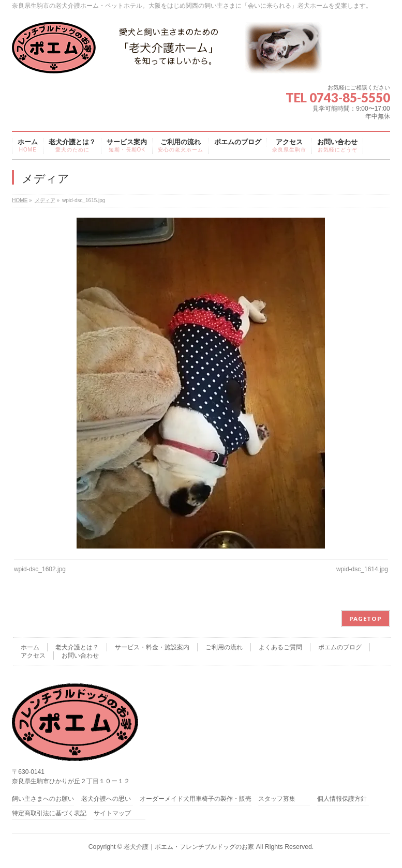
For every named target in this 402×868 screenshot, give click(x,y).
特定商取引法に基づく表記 (49, 813)
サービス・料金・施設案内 (152, 647)
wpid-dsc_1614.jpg (362, 569)
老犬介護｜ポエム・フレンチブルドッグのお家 (189, 847)
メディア (45, 200)
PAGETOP (366, 619)
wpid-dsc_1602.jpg (40, 569)
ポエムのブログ (340, 647)
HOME (20, 200)
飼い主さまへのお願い (43, 799)
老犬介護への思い (106, 799)
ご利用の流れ (224, 647)
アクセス (33, 656)
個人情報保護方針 (342, 799)
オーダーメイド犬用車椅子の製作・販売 (196, 799)
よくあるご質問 (280, 647)
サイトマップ (112, 813)
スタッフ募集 (277, 799)
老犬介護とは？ (77, 647)
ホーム (30, 647)
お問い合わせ (80, 656)
